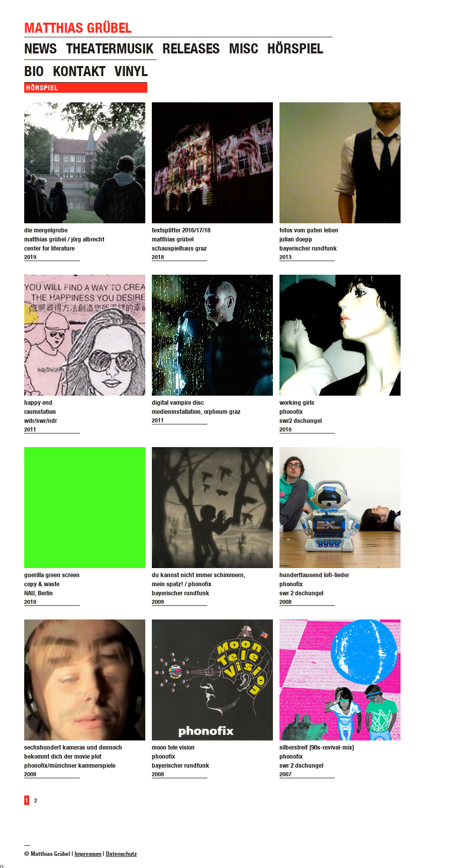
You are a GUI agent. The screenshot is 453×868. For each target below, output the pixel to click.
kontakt (79, 71)
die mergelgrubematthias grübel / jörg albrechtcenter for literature (64, 239)
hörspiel (295, 48)
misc (244, 48)
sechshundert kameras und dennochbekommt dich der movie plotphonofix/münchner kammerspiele (73, 756)
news (41, 48)
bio (34, 71)
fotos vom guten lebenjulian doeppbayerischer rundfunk (309, 239)
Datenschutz (121, 854)
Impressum (88, 854)
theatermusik (110, 48)
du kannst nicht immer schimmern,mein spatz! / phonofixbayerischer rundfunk (199, 584)
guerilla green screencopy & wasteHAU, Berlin (52, 584)
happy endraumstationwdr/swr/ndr (41, 411)
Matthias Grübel (78, 27)
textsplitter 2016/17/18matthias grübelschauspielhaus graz (181, 239)
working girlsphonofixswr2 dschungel (301, 411)
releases (191, 48)
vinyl (131, 71)
